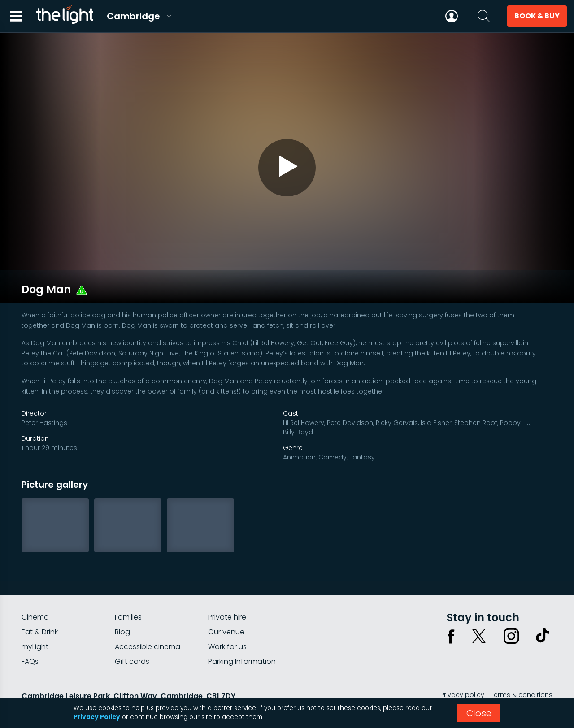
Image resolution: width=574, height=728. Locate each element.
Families (128, 591)
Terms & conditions (522, 669)
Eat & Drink (40, 606)
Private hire (227, 591)
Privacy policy (462, 669)
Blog (122, 606)
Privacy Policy (97, 717)
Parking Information (242, 635)
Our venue (226, 606)
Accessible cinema (148, 621)
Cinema (35, 591)
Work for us (227, 621)
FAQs (30, 635)
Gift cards (132, 635)
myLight (35, 621)
